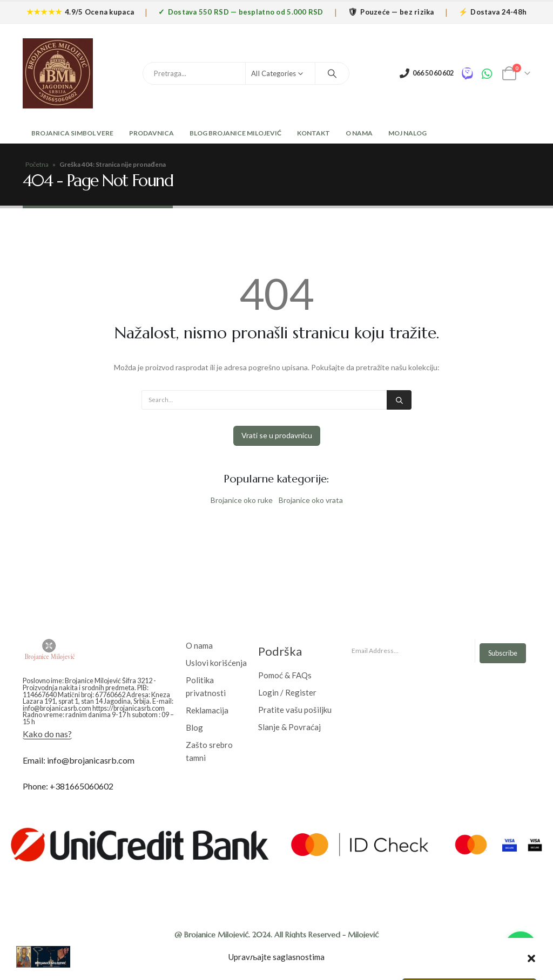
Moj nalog (407, 133)
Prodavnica (151, 133)
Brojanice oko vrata (311, 500)
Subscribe (503, 653)
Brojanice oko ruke (242, 500)
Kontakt (313, 133)
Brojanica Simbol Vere (72, 133)
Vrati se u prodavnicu (277, 435)
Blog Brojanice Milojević (235, 133)
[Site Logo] (58, 73)
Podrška (280, 651)
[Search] (332, 73)
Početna (37, 164)
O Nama (359, 133)
